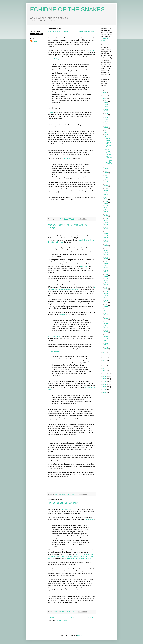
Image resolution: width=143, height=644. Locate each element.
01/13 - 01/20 (107, 344)
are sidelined (90, 520)
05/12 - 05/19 (107, 271)
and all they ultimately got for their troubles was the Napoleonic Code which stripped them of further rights (71, 556)
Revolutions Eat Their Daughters (63, 503)
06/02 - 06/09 (107, 258)
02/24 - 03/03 (107, 318)
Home (72, 617)
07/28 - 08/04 (107, 224)
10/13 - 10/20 (107, 176)
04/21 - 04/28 (107, 284)
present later (67, 158)
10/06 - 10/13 (107, 181)
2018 (105, 352)
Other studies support (55, 336)
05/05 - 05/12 (107, 275)
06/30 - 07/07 (107, 241)
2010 (105, 374)
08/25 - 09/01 (107, 206)
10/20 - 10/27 (107, 172)
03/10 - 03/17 (107, 309)
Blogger (80, 635)
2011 (105, 371)
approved (91, 50)
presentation (53, 236)
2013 (105, 366)
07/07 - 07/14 (107, 237)
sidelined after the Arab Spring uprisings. (78, 558)
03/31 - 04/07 (107, 297)
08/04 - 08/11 (107, 219)
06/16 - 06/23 (107, 249)
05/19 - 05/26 (107, 267)
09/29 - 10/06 (107, 185)
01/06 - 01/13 (107, 348)
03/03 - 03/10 (107, 314)
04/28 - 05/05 (107, 279)
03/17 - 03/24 (107, 305)
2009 (105, 376)
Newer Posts (52, 617)
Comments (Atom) (62, 620)
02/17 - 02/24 (107, 322)
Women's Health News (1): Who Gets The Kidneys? (108, 154)
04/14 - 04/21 (107, 288)
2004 (105, 390)
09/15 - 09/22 (107, 194)
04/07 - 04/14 (107, 292)
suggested (62, 314)
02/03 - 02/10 (107, 331)
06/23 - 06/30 (107, 245)
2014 (105, 363)
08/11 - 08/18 (107, 215)
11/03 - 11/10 (107, 136)
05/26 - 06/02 (107, 262)
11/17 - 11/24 (107, 127)
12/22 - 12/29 (107, 106)
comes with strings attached (57, 59)
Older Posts (91, 617)
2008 (105, 379)
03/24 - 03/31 (107, 301)
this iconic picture (67, 509)
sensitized (83, 266)
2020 (105, 95)
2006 (105, 384)
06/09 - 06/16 (107, 254)
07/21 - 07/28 (107, 228)
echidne (57, 219)
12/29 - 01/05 (107, 101)
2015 (105, 360)
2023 (105, 93)
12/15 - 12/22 (107, 110)
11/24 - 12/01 (107, 123)
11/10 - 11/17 (107, 131)
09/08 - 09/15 (107, 198)
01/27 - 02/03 (107, 335)
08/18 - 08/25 (107, 211)
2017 (105, 355)
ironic (52, 112)
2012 (105, 368)
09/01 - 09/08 (107, 202)
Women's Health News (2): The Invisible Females (71, 32)
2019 (105, 98)
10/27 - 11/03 (107, 168)
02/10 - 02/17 (107, 327)
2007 (105, 382)
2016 (105, 358)
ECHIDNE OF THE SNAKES (67, 9)
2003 (105, 392)
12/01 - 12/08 (107, 118)
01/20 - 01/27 (107, 340)
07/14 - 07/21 (107, 232)
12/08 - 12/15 (107, 114)
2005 (105, 387)
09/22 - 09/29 (107, 189)
